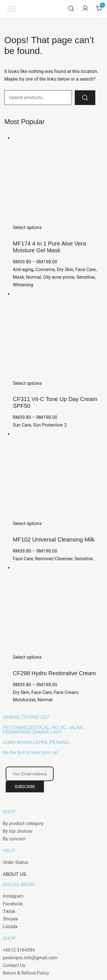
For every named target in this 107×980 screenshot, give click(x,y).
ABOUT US (15, 874)
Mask (18, 277)
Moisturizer (24, 700)
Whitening (23, 285)
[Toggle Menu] (12, 9)
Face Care (85, 269)
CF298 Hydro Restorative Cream (54, 673)
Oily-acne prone (59, 277)
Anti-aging (23, 269)
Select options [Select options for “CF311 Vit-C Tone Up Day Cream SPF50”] (27, 383)
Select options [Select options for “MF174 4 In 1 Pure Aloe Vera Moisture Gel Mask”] (27, 227)
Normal (34, 277)
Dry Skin (65, 269)
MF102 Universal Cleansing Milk (54, 540)
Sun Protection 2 (50, 425)
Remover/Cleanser (54, 559)
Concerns (45, 269)
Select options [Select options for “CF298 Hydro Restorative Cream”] (27, 657)
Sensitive (86, 277)
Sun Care (22, 425)
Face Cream (66, 692)
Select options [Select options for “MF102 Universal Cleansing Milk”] (27, 523)
